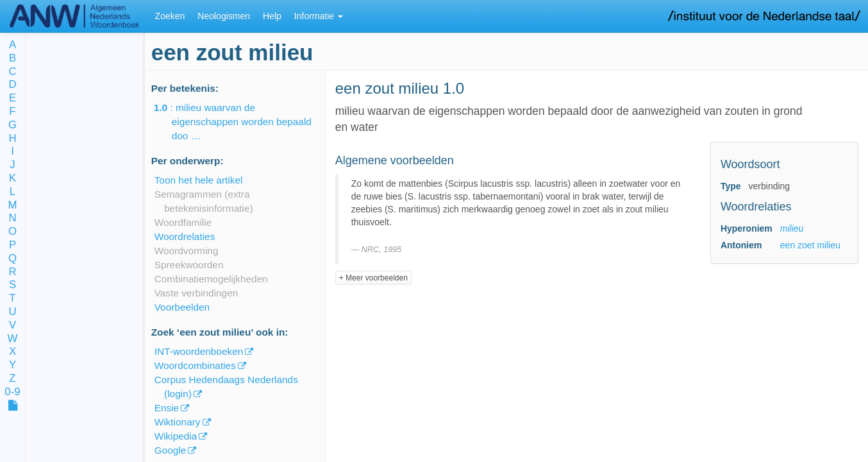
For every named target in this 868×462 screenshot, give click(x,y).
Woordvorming (187, 251)
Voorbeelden (182, 307)
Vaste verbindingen (196, 293)
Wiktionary (178, 422)
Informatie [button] (319, 16)
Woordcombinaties (195, 365)
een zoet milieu (810, 245)
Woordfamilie (183, 222)
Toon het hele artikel (199, 180)
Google (171, 450)
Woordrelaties (185, 236)
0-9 (12, 392)
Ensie (167, 408)
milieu (792, 228)
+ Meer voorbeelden (373, 278)
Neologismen (224, 16)
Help (272, 16)
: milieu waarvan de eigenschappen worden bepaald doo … (242, 122)
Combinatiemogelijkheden (211, 279)
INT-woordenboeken (199, 351)
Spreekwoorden (189, 265)
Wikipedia (176, 436)
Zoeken (170, 16)
